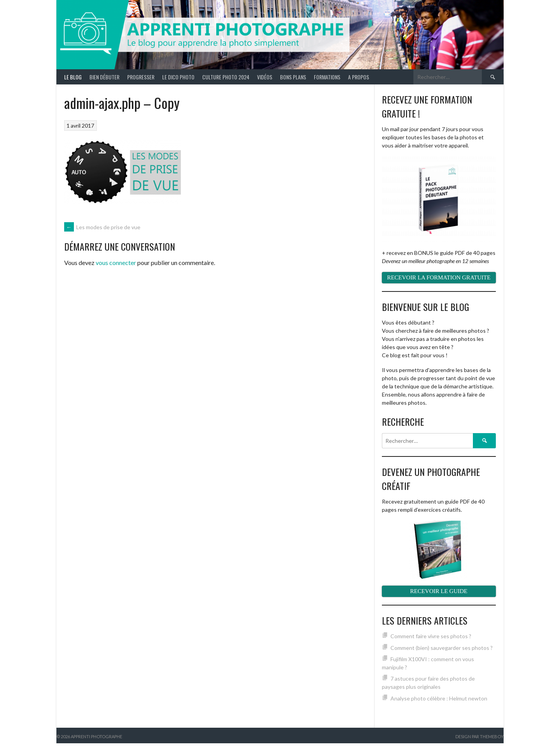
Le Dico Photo (178, 77)
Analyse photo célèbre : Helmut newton (439, 698)
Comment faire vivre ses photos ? (431, 636)
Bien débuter (104, 77)
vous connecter (116, 262)
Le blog (73, 77)
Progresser (141, 77)
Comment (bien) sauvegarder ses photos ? (442, 648)
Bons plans (293, 77)
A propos (359, 77)
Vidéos (265, 77)
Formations (327, 77)
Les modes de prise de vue (102, 227)
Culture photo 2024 (226, 77)
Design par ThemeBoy (479, 736)
